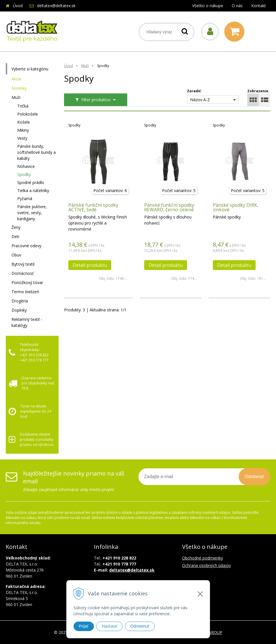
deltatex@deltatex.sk (56, 6)
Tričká (23, 106)
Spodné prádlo (31, 182)
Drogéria (20, 301)
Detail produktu (90, 265)
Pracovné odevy (26, 246)
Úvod (18, 6)
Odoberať (254, 477)
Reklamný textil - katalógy (27, 322)
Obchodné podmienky (202, 558)
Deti (15, 236)
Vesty (22, 138)
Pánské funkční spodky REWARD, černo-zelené (169, 207)
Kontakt (259, 6)
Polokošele (28, 114)
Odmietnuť (140, 626)
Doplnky (19, 310)
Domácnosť (23, 273)
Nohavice (26, 166)
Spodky (24, 174)
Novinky (19, 88)
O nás (237, 6)
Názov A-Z (200, 100)
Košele (24, 122)
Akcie (16, 79)
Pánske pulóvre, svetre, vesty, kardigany (32, 213)
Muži (16, 97)
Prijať (84, 626)
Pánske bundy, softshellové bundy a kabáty (36, 152)
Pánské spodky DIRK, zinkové (236, 207)
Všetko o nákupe (208, 6)
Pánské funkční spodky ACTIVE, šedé (93, 207)
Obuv (16, 255)
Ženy (16, 227)
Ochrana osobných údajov (206, 565)
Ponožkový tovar (27, 282)
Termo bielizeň (25, 292)
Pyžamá (25, 199)
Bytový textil (23, 264)
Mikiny (23, 130)
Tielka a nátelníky (33, 190)
